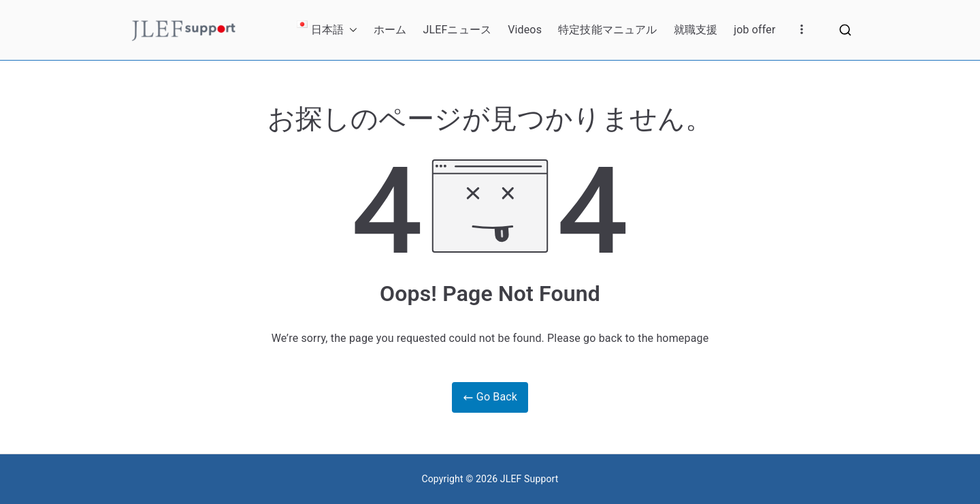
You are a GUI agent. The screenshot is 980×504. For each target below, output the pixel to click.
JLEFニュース (457, 30)
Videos (525, 30)
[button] (350, 30)
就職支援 (696, 30)
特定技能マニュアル (607, 30)
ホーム (390, 30)
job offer (754, 30)
